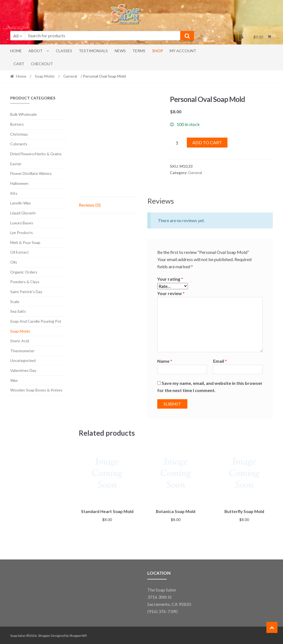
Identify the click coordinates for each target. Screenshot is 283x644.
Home (16, 51)
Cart (19, 64)
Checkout (42, 64)
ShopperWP (78, 635)
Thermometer (22, 351)
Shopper (44, 635)
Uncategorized (23, 360)
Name (165, 361)
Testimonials (93, 51)
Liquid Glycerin (23, 213)
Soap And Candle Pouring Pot (36, 321)
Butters (17, 124)
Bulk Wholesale (23, 114)
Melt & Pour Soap (25, 242)
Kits (14, 193)
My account (183, 51)
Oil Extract (19, 252)
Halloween (19, 183)
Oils (14, 262)
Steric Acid (20, 341)
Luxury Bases (22, 223)
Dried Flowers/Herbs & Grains (36, 154)
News (120, 51)
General (70, 76)
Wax (14, 380)
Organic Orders (24, 272)
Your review (171, 293)
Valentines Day (23, 370)
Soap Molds (45, 76)
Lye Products (22, 232)
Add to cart (207, 142)
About (36, 51)
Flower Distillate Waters (31, 173)
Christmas (19, 134)
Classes (64, 51)
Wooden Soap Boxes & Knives (36, 390)
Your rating (170, 279)
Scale (15, 302)
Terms (139, 51)
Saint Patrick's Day (26, 292)
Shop (158, 51)
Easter (16, 164)
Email (220, 361)
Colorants (19, 144)
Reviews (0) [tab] (90, 205)
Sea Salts (18, 311)
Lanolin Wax (20, 203)
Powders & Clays (25, 282)
